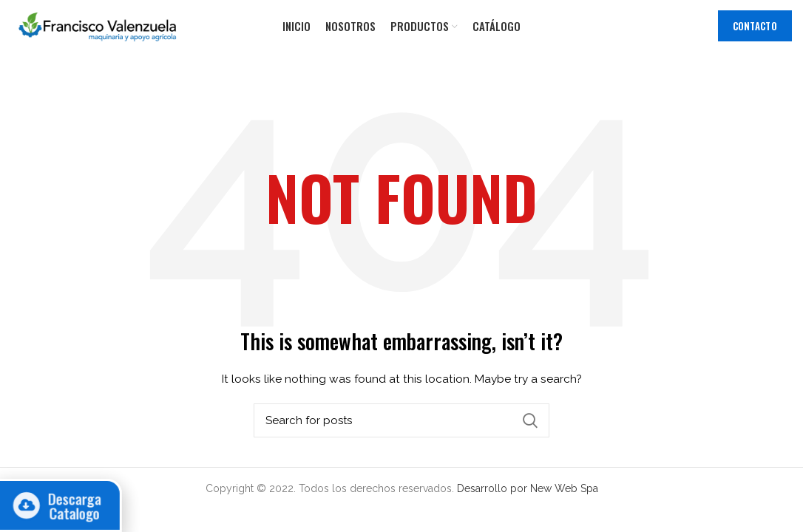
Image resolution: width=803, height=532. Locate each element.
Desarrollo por (494, 488)
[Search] (402, 420)
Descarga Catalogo (62, 505)
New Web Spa (564, 488)
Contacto (755, 26)
